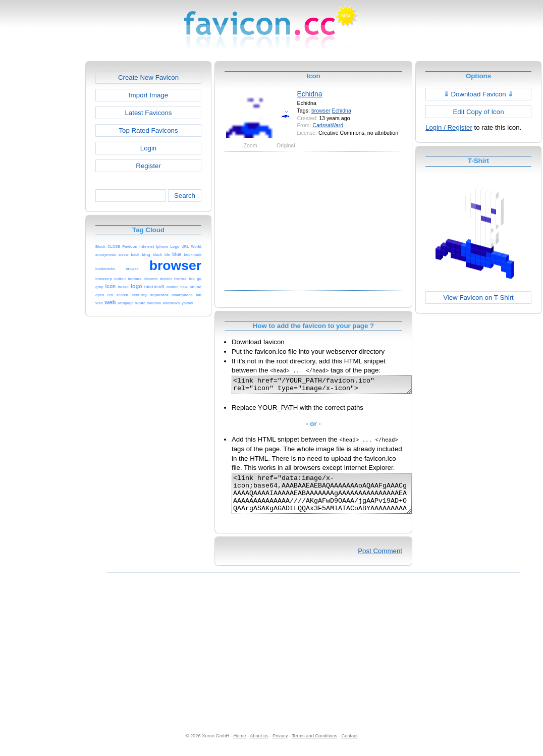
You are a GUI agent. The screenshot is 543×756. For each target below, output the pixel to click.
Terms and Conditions (314, 746)
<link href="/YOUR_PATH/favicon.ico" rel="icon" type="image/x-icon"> (332, 386)
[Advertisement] (42, 212)
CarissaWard (328, 125)
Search (185, 196)
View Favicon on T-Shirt (478, 298)
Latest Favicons (149, 113)
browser (321, 111)
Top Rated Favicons (148, 130)
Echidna (310, 94)
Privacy (280, 746)
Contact (350, 746)
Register (148, 166)
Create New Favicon (148, 77)
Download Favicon (479, 94)
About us (259, 746)
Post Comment (380, 561)
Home (240, 746)
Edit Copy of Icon (478, 112)
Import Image (148, 95)
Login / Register (449, 127)
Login (148, 148)
